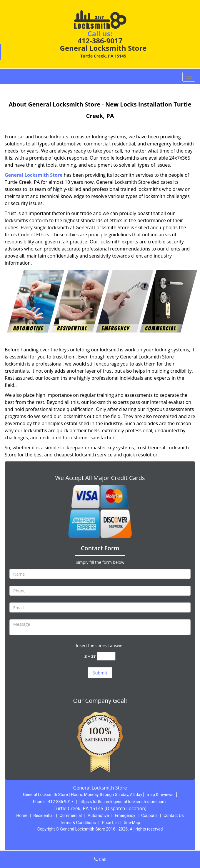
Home (22, 815)
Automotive (98, 815)
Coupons (149, 815)
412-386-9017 (100, 41)
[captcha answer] (106, 656)
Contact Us (174, 815)
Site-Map (132, 823)
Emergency (125, 815)
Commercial (71, 815)
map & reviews (161, 795)
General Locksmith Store (34, 175)
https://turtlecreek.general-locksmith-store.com (122, 802)
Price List (110, 823)
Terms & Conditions (78, 823)
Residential (43, 815)
